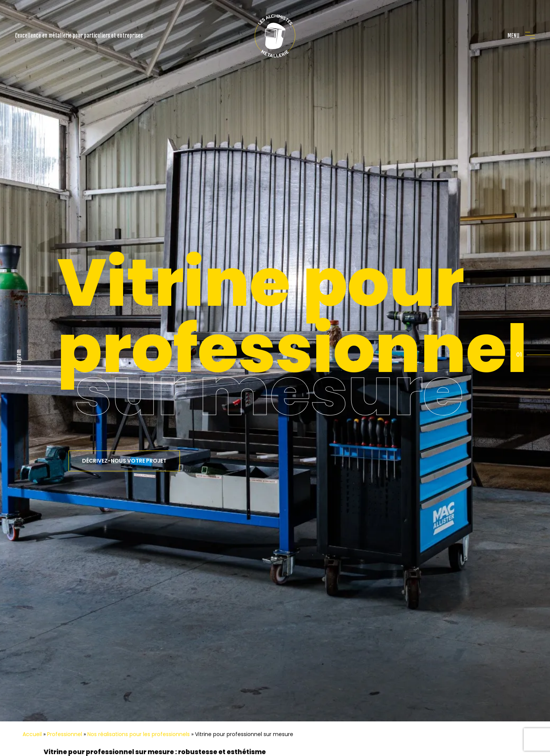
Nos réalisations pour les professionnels (139, 692)
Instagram (19, 340)
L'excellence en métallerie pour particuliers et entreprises (79, 36)
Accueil (32, 692)
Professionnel (65, 692)
